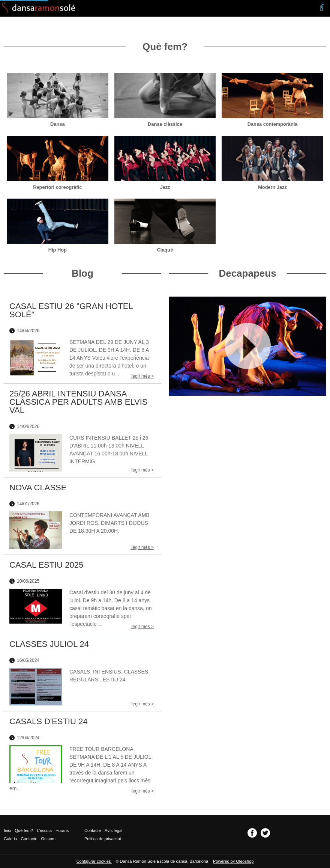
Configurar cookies (94, 861)
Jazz (165, 187)
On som (49, 839)
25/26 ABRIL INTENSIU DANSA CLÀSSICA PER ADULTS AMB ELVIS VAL (78, 402)
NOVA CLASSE (38, 487)
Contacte (29, 839)
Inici (7, 830)
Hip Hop (58, 250)
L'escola (44, 830)
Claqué (165, 250)
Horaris (62, 830)
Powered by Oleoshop (233, 861)
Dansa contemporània (273, 124)
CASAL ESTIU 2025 (46, 565)
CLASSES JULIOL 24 (49, 644)
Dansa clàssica (165, 124)
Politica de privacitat (103, 839)
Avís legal (114, 830)
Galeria (10, 839)
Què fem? (24, 830)
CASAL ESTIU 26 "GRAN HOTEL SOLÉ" (71, 310)
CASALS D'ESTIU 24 (48, 721)
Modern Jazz (272, 187)
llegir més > (142, 376)
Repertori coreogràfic (57, 187)
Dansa (57, 124)
